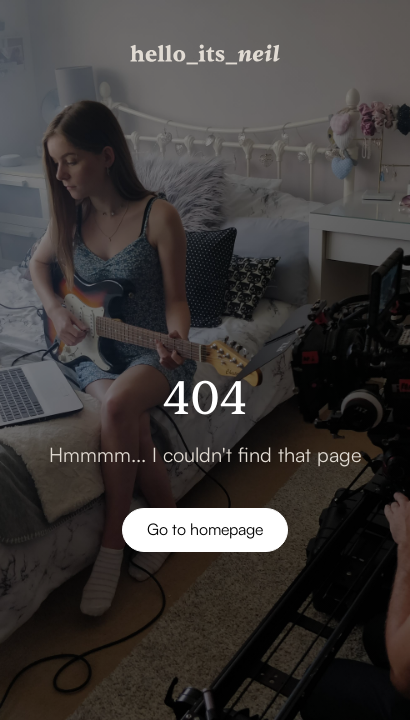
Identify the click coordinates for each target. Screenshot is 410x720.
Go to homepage (205, 529)
